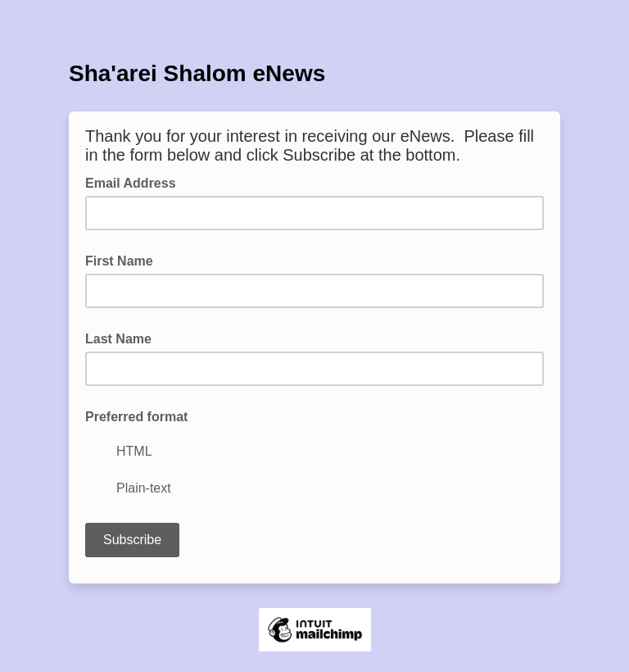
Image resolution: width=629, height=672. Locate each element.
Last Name (118, 339)
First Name (119, 261)
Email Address (136, 182)
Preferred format (136, 417)
